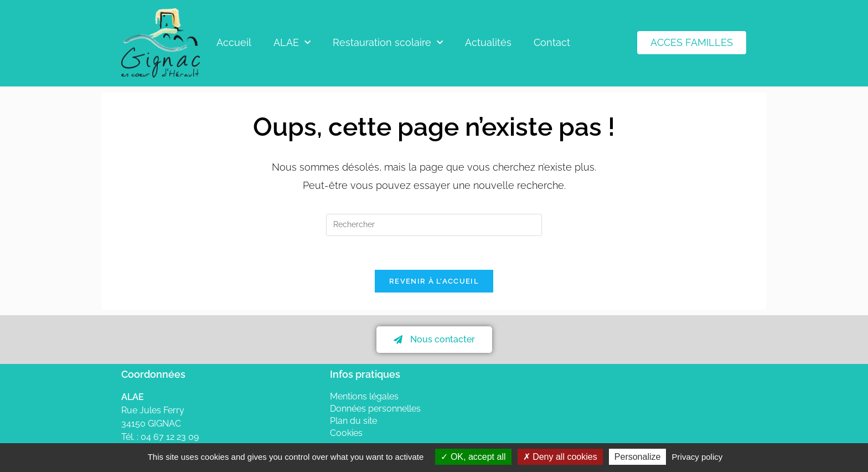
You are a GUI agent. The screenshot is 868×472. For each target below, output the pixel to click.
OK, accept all (473, 457)
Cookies (346, 433)
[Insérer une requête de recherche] (434, 225)
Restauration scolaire (388, 43)
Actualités (488, 42)
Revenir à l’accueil (434, 281)
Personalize (638, 457)
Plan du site (353, 421)
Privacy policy (697, 457)
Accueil (234, 42)
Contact (552, 42)
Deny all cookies (560, 457)
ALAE (292, 43)
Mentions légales (364, 396)
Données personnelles (375, 409)
